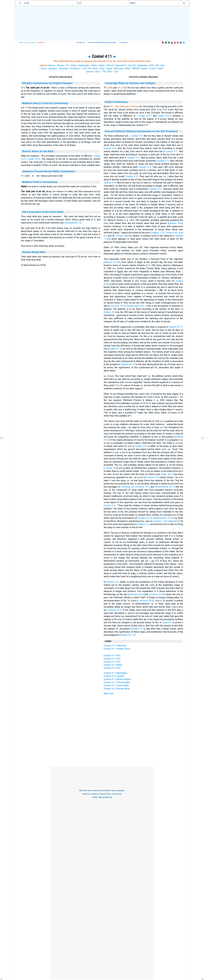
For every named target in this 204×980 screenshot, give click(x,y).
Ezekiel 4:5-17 (127, 635)
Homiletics (75, 68)
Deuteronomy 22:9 (135, 306)
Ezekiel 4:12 (134, 158)
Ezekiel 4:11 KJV (112, 668)
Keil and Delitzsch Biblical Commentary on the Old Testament (141, 131)
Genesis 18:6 (175, 223)
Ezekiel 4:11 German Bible (117, 689)
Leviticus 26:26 (136, 594)
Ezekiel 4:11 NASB (113, 665)
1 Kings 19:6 (111, 468)
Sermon (90, 72)
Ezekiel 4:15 (132, 176)
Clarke (94, 65)
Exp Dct (132, 65)
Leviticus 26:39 (156, 594)
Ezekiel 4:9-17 (176, 327)
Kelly (95, 68)
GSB (151, 65)
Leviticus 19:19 (118, 306)
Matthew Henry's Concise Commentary (45, 103)
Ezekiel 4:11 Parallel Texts (117, 649)
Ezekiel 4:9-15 (128, 364)
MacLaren (119, 68)
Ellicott (110, 65)
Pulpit (160, 68)
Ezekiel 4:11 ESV (112, 662)
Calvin (73, 65)
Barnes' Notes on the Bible (38, 151)
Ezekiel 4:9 (137, 136)
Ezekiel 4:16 (110, 183)
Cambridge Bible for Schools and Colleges (130, 83)
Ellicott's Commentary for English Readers (47, 83)
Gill (157, 65)
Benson (61, 65)
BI (68, 65)
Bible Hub (109, 694)
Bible (21, 43)
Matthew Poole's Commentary (40, 182)
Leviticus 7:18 (160, 521)
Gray (163, 65)
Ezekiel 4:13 (163, 161)
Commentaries (30, 43)
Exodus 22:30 (145, 518)
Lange (109, 68)
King (102, 68)
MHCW (136, 68)
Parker (144, 68)
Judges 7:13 (158, 233)
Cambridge (84, 65)
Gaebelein (143, 65)
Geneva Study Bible (34, 252)
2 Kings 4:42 (171, 233)
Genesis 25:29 (112, 262)
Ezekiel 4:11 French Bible (116, 685)
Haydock (53, 68)
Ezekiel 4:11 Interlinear (115, 646)
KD (89, 68)
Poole (152, 68)
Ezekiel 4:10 (110, 148)
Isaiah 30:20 (34, 159)
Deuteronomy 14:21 (163, 518)
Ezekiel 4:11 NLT (112, 659)
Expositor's (121, 65)
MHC (128, 68)
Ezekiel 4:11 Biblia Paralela (117, 679)
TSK (116, 72)
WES (110, 72)
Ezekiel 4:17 (156, 189)
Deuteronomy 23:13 (165, 487)
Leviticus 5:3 (127, 487)
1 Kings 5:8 (121, 236)
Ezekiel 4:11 (172, 151)
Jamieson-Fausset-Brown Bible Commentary (49, 171)
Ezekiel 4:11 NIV (112, 656)
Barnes (52, 65)
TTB (104, 72)
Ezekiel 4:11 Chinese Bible (117, 682)
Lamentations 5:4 (73, 223)
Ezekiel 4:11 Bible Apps (116, 673)
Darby (102, 65)
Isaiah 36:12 (167, 474)
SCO (98, 72)
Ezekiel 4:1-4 (138, 629)
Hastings (63, 68)
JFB (84, 68)
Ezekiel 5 (167, 622)
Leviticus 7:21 (142, 487)
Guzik (44, 68)
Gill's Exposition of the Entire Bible (43, 212)
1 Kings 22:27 (144, 116)
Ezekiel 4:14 (145, 167)
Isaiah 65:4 (173, 521)
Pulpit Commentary (116, 102)
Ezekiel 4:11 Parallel (114, 676)
